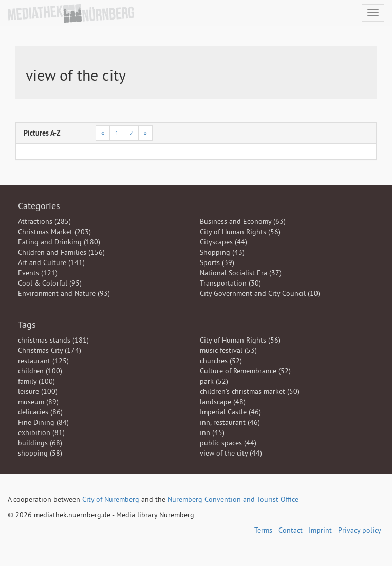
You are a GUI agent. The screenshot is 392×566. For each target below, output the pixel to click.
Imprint (320, 530)
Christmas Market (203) (54, 232)
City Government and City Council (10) (260, 293)
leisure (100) (38, 391)
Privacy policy (360, 530)
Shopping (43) (222, 252)
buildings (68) (40, 443)
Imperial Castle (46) (230, 412)
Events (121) (38, 273)
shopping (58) (40, 453)
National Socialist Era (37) (241, 273)
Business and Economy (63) (243, 221)
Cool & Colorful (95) (50, 283)
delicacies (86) (40, 412)
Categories (39, 206)
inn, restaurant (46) (230, 422)
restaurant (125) (43, 361)
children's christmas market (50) (250, 391)
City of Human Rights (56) (240, 232)
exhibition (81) (41, 432)
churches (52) (221, 361)
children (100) (40, 371)
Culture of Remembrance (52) (245, 371)
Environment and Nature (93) (64, 293)
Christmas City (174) (50, 350)
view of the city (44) (231, 453)
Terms (263, 530)
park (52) (214, 381)
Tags (27, 324)
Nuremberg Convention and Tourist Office (233, 499)
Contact (291, 530)
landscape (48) (223, 402)
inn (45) (212, 432)
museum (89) (38, 402)
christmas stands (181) (53, 340)
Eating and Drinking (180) (59, 242)
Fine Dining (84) (43, 422)
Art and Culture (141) (51, 262)
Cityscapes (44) (223, 242)
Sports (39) (217, 262)
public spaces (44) (228, 443)
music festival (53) (228, 350)
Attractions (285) (44, 221)
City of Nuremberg (111, 499)
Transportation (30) (230, 283)
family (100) (36, 381)
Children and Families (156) (61, 252)
